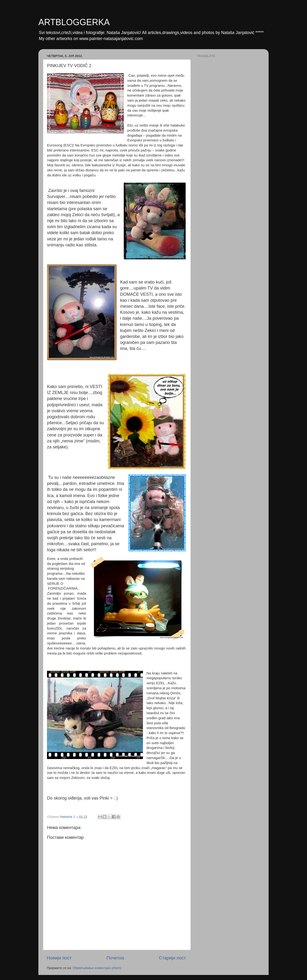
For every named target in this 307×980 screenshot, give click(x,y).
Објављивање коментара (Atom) (97, 968)
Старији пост (172, 958)
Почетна (115, 958)
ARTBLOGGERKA (74, 22)
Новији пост (59, 958)
